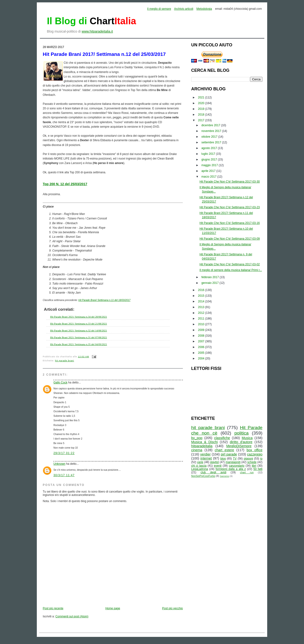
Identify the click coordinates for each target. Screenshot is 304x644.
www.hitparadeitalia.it (97, 31)
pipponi (249, 459)
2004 (202, 358)
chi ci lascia (199, 466)
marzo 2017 (209, 177)
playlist (215, 462)
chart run (247, 472)
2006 (202, 347)
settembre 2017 (212, 142)
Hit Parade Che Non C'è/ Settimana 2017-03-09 (230, 239)
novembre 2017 (212, 131)
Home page (113, 608)
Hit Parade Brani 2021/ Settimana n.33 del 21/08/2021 (79, 324)
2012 (202, 313)
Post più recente (53, 608)
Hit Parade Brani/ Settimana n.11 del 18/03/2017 (104, 300)
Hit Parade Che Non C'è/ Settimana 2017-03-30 (230, 182)
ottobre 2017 (210, 137)
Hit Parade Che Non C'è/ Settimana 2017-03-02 (230, 264)
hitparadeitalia (202, 446)
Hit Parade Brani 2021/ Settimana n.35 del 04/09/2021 (79, 344)
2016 (202, 290)
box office (254, 450)
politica (242, 433)
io (261, 459)
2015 (202, 296)
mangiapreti (233, 462)
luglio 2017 (209, 154)
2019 (202, 109)
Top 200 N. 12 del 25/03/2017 (65, 184)
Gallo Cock (60, 383)
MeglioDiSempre (239, 446)
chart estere (224, 450)
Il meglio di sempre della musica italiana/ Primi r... (231, 270)
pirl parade (229, 454)
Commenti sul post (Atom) (72, 616)
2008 (202, 336)
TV (235, 459)
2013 (202, 307)
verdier (205, 454)
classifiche (222, 438)
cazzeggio (255, 454)
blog (223, 459)
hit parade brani (65, 361)
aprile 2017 (209, 171)
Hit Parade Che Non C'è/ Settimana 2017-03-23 (230, 207)
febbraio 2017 (211, 277)
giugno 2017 (210, 160)
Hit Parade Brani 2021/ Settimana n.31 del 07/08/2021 (79, 337)
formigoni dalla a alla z (231, 469)
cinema (197, 450)
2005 (202, 353)
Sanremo (225, 476)
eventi (218, 466)
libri (254, 466)
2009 (202, 330)
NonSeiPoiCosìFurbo (203, 476)
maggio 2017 (210, 165)
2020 (202, 103)
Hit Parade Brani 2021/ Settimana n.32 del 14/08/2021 (79, 330)
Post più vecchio (173, 608)
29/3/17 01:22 (64, 453)
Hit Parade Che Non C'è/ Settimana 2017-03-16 (230, 223)
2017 (202, 120)
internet (206, 458)
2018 (202, 115)
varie (200, 462)
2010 (202, 324)
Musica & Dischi (204, 442)
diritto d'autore (241, 442)
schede (252, 462)
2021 (202, 97)
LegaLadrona (200, 469)
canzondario (237, 466)
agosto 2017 (210, 148)
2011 (202, 319)
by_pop (197, 438)
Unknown (59, 464)
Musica (247, 438)
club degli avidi (214, 472)
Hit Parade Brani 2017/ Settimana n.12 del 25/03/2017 (104, 54)
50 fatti (258, 469)
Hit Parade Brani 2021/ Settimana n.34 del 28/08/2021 (79, 317)
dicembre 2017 (211, 125)
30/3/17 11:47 (64, 475)
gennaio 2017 (210, 283)
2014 (202, 301)
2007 (202, 341)
